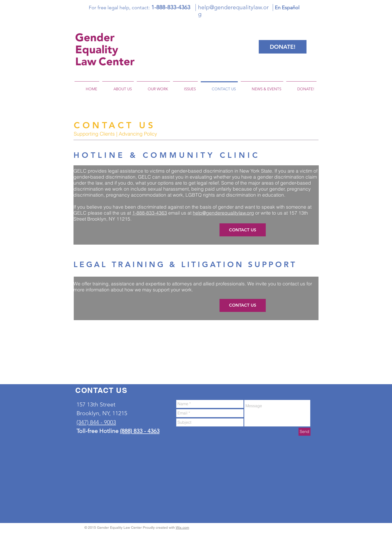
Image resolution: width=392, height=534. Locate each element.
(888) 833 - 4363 (140, 431)
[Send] (304, 432)
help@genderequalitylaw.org (223, 213)
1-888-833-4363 (150, 213)
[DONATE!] (283, 47)
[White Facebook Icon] (287, 107)
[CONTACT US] (243, 230)
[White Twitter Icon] (297, 107)
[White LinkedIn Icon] (308, 107)
